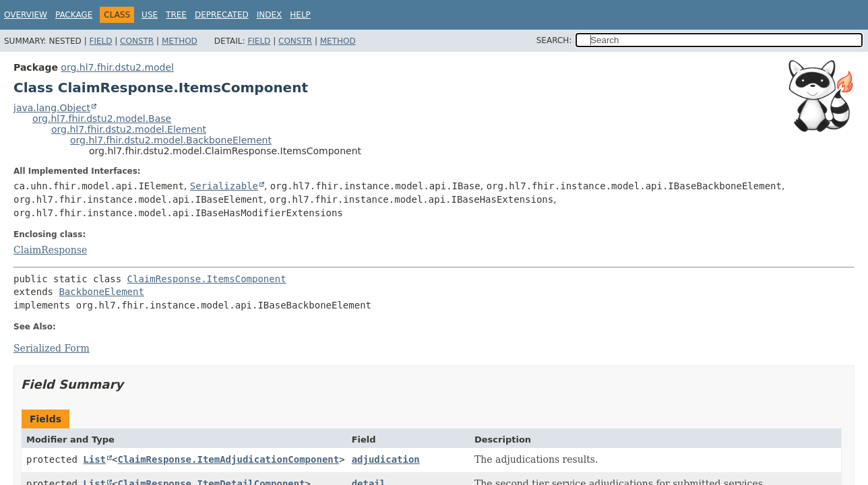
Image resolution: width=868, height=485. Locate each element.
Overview (26, 15)
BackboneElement (101, 292)
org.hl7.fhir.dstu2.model (117, 67)
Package (74, 15)
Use (150, 15)
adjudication (386, 459)
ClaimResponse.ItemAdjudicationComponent (228, 459)
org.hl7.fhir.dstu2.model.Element (129, 129)
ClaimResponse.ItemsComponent (207, 279)
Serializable (224, 186)
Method (180, 41)
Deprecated (222, 15)
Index (270, 15)
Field (100, 41)
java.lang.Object (52, 108)
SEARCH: (554, 40)
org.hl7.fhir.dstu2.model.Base (102, 119)
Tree (176, 15)
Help (300, 15)
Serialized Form (52, 348)
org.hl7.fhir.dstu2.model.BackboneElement (171, 140)
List (94, 459)
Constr (137, 41)
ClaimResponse (50, 250)
